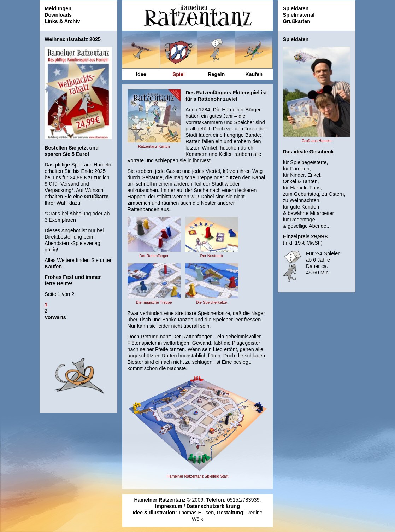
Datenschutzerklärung (213, 506)
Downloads (58, 15)
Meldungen (58, 8)
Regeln (216, 74)
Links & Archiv (62, 21)
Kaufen (53, 267)
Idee (141, 74)
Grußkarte (96, 197)
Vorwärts (55, 317)
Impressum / (171, 506)
